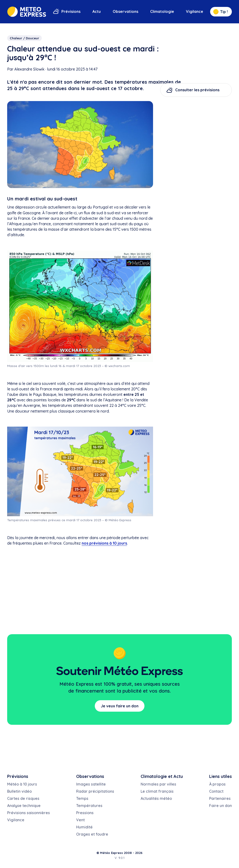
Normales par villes (158, 784)
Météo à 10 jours (22, 784)
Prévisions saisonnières (29, 813)
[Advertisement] (196, 131)
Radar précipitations (95, 791)
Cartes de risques (23, 798)
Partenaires (220, 798)
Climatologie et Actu (162, 776)
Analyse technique (24, 806)
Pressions (85, 813)
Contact (216, 791)
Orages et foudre (92, 834)
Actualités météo (156, 798)
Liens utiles (220, 776)
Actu (97, 11)
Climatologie (162, 11)
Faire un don (220, 806)
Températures (89, 806)
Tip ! (220, 12)
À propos (217, 784)
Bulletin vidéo (19, 791)
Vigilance (195, 11)
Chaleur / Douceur (24, 38)
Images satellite (91, 784)
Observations (125, 11)
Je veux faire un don (120, 706)
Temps (82, 798)
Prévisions (71, 11)
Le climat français (157, 791)
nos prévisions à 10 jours (104, 543)
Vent (80, 820)
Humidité (84, 827)
